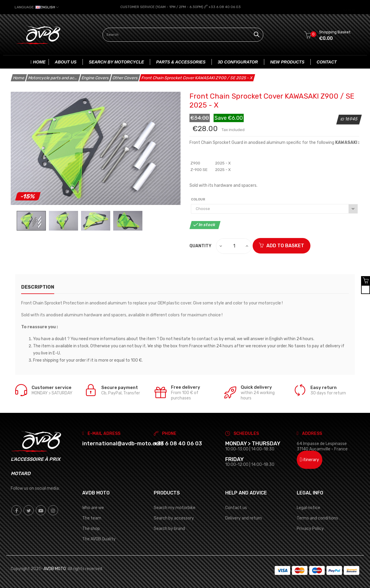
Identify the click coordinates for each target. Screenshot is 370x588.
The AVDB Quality (99, 539)
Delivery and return (244, 518)
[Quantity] (234, 246)
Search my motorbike (175, 507)
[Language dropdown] (37, 7)
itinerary (310, 459)
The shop (91, 528)
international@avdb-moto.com (123, 443)
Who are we (93, 507)
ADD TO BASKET (282, 245)
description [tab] (38, 287)
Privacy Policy (310, 528)
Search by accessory (174, 518)
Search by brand (169, 528)
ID (343, 119)
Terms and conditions (317, 518)
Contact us (236, 507)
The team (92, 518)
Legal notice (308, 507)
